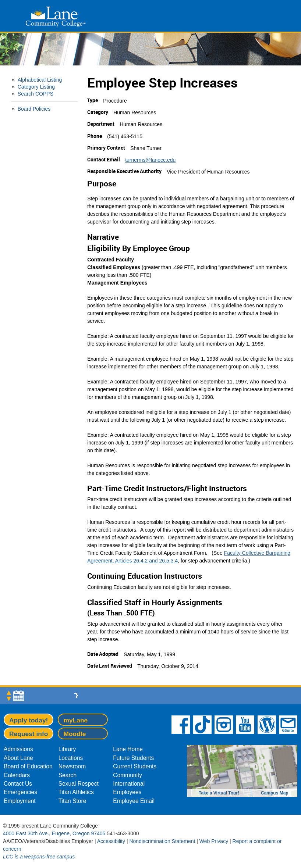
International (129, 784)
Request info (29, 734)
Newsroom (72, 766)
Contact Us (18, 784)
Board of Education (28, 766)
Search (68, 775)
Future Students (133, 758)
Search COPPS (36, 94)
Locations (71, 758)
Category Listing (36, 87)
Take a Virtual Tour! (219, 793)
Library (67, 749)
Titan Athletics (76, 792)
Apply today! (29, 720)
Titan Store (72, 801)
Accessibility (111, 841)
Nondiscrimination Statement (162, 841)
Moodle (75, 734)
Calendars (17, 775)
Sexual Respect (79, 784)
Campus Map (275, 793)
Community (128, 775)
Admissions (18, 749)
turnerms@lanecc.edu (150, 160)
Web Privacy (214, 841)
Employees (127, 792)
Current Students (135, 766)
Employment (20, 801)
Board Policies (34, 109)
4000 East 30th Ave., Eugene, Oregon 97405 (54, 833)
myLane (75, 720)
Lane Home (128, 749)
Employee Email (134, 801)
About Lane (18, 758)
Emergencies (20, 792)
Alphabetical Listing (40, 80)
